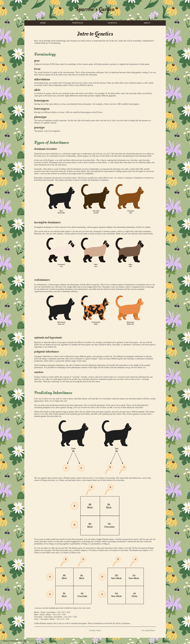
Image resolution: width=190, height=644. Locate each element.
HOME (43, 23)
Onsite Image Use (36, 641)
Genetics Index (95, 630)
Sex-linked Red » (148, 630)
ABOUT (147, 23)
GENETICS (112, 23)
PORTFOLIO (78, 23)
